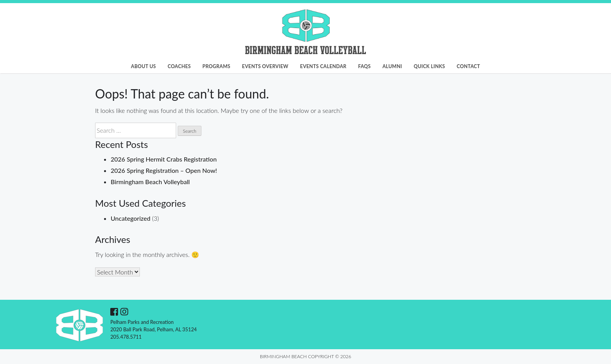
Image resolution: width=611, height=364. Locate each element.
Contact (468, 66)
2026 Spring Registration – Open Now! (164, 170)
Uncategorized (131, 218)
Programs (217, 66)
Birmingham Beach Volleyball (150, 182)
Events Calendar (323, 66)
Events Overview (265, 66)
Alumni (392, 66)
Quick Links (429, 66)
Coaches (179, 66)
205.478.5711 (126, 337)
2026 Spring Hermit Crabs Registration (164, 159)
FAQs (364, 66)
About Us (143, 66)
